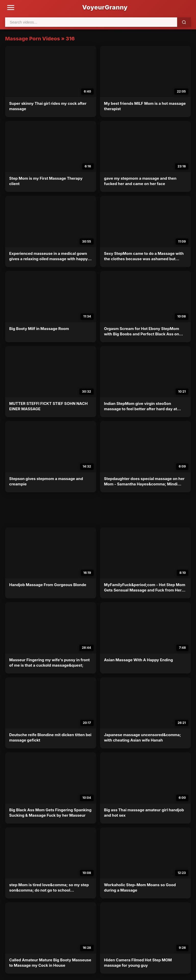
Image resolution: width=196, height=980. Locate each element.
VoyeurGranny (105, 7)
